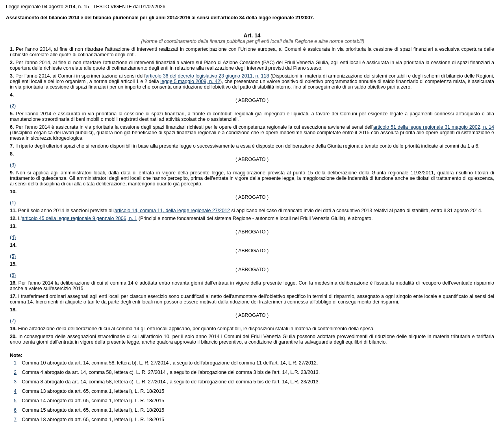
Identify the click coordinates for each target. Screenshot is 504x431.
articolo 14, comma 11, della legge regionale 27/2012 (172, 211)
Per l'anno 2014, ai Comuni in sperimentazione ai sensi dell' (78, 76)
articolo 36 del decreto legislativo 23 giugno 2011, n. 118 (208, 76)
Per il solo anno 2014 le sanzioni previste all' (62, 211)
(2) (13, 106)
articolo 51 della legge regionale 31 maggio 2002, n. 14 (434, 127)
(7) (13, 321)
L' (20, 218)
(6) (13, 275)
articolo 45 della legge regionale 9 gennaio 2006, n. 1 (79, 218)
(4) (13, 237)
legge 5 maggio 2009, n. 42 (190, 81)
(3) (13, 165)
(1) (13, 203)
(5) (13, 256)
